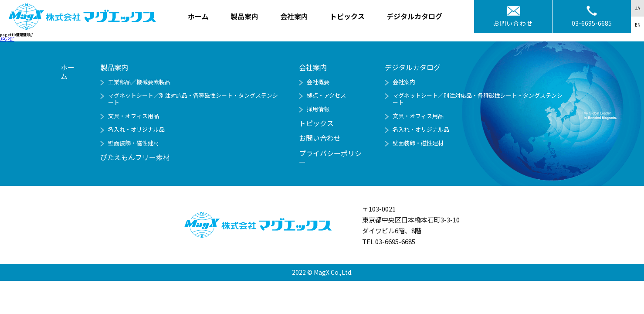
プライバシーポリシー (330, 157)
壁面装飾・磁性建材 (134, 143)
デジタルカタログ (413, 67)
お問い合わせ (513, 23)
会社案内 (404, 82)
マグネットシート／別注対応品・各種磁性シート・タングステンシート (193, 99)
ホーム (198, 16)
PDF (11, 39)
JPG (3, 39)
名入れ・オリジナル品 (136, 129)
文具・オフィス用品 (134, 116)
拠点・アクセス (326, 95)
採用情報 (318, 109)
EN (638, 25)
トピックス (347, 16)
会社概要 (318, 82)
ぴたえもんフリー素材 (135, 157)
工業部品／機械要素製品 (139, 82)
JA (638, 8)
